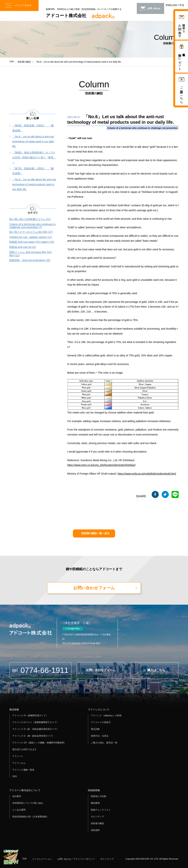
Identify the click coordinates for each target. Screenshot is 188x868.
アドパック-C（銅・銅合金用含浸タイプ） (33, 736)
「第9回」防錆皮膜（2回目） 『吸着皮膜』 (33, 128)
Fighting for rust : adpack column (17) (31, 237)
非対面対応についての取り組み (28, 803)
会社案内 (17, 796)
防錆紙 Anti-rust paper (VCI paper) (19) (32, 242)
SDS (15, 776)
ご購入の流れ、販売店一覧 (104, 743)
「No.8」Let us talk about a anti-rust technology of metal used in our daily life (33, 141)
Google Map (74, 629)
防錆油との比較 (99, 796)
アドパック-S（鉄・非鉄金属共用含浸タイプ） (35, 729)
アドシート (18, 756)
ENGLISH (171, 5)
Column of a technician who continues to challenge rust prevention (142, 128)
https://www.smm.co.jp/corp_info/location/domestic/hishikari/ (101, 465)
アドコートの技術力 (101, 722)
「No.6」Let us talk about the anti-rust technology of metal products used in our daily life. (34, 184)
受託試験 (95, 729)
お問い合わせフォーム (94, 588)
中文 (182, 5)
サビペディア (97, 817)
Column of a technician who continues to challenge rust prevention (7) (32, 226)
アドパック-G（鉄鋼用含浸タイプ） (30, 716)
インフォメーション (42, 859)
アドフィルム (19, 763)
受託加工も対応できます (24, 749)
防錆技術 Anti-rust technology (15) (30, 260)
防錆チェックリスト (101, 810)
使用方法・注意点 (100, 736)
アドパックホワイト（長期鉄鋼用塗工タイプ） (35, 722)
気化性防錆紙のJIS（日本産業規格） (30, 817)
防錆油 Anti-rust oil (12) (23, 247)
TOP (12, 62)
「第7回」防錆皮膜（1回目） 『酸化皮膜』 (33, 171)
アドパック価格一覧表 (23, 770)
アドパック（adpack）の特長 (106, 716)
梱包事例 (95, 803)
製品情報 (14, 710)
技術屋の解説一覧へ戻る (95, 533)
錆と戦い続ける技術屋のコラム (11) (30, 219)
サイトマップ (107, 859)
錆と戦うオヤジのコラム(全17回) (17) (31, 232)
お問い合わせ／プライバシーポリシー (76, 859)
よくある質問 (19, 810)
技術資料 (95, 830)
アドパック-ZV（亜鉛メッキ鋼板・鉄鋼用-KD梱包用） (39, 743)
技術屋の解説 (24, 62)
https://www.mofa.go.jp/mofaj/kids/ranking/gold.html (147, 474)
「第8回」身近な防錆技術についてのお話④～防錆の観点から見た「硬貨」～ (34, 157)
